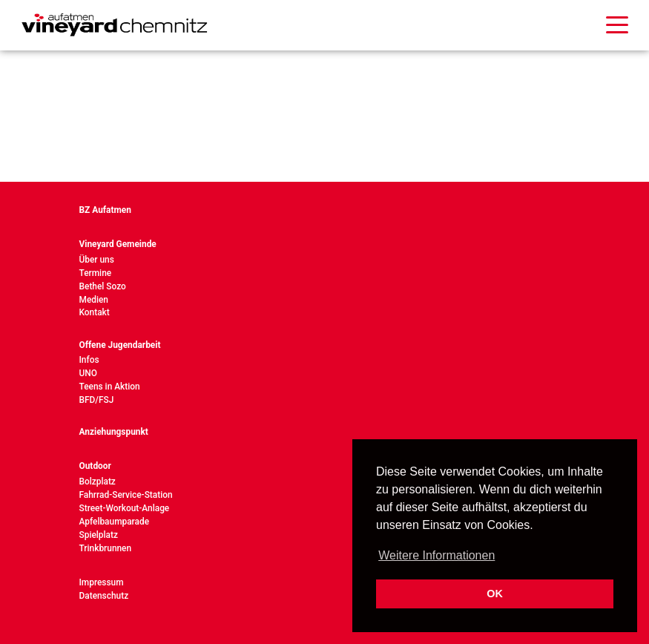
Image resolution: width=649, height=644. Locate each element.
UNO (88, 373)
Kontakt (95, 312)
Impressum (102, 582)
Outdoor (95, 466)
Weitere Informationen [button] (436, 555)
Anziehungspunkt (114, 432)
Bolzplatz (98, 482)
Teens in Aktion (110, 387)
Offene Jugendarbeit (120, 345)
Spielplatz (99, 535)
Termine (96, 273)
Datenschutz (104, 596)
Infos (89, 360)
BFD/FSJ (97, 400)
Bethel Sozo (103, 286)
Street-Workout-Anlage (125, 508)
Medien (94, 300)
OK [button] (495, 594)
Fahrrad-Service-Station (126, 495)
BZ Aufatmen (105, 210)
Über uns (97, 260)
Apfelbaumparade (115, 522)
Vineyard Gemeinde (118, 244)
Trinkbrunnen (106, 548)
